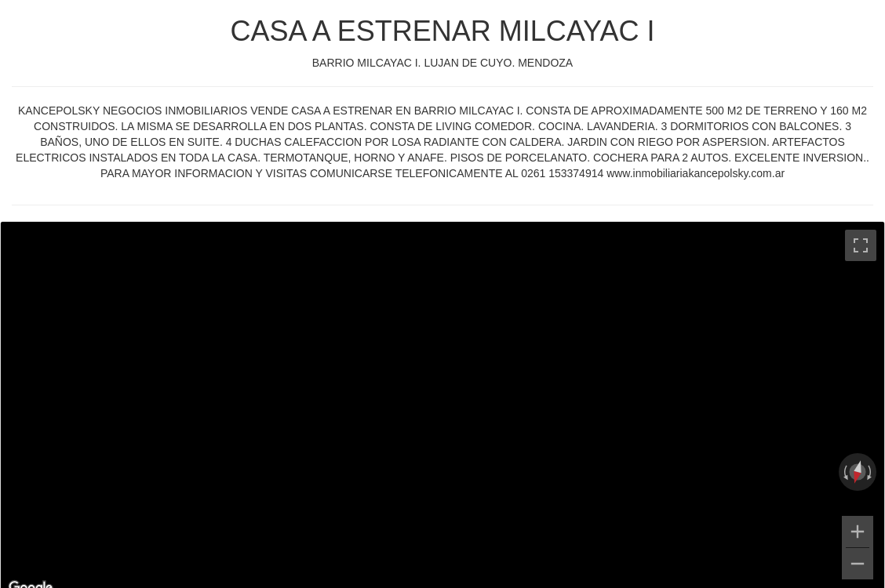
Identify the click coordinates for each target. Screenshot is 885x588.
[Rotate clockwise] (871, 472)
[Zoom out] (858, 564)
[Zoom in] (858, 532)
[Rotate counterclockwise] (844, 472)
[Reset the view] (858, 472)
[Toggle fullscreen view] (861, 245)
